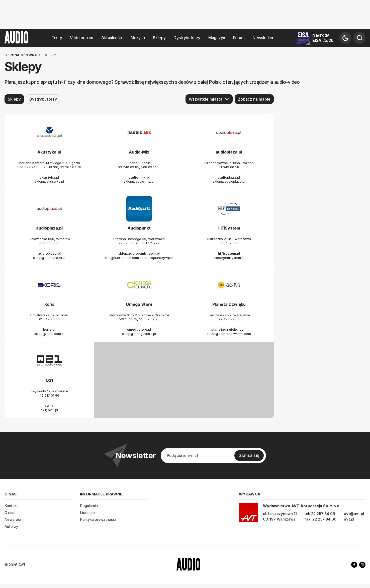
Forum (239, 38)
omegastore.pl (139, 329)
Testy (57, 38)
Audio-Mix (139, 152)
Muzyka (138, 38)
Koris (49, 304)
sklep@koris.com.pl (49, 334)
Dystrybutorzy (187, 38)
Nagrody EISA (323, 38)
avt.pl (349, 519)
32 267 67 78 (71, 167)
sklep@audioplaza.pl (229, 181)
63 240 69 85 (128, 167)
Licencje (87, 513)
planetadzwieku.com (229, 329)
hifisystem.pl (229, 253)
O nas (9, 513)
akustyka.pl (49, 177)
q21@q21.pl (49, 410)
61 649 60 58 (229, 167)
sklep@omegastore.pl (139, 334)
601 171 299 (151, 243)
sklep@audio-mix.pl (139, 181)
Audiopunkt (139, 228)
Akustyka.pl (49, 152)
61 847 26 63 (49, 319)
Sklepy (159, 38)
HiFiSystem (229, 228)
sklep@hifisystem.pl (229, 258)
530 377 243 (27, 167)
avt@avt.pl (354, 514)
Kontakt (11, 506)
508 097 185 (151, 167)
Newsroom (14, 519)
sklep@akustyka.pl (49, 181)
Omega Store (139, 304)
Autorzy (11, 526)
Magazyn (217, 38)
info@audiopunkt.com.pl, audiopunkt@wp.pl (139, 258)
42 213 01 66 (49, 395)
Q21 (49, 380)
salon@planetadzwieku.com (229, 334)
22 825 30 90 (129, 243)
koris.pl (49, 329)
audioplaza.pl (229, 152)
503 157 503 (229, 243)
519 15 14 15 (128, 319)
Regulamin (89, 506)
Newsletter (263, 38)
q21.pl (49, 406)
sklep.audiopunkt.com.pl (139, 253)
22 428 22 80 (229, 319)
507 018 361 (49, 167)
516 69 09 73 (149, 319)
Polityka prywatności (98, 519)
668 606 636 (49, 243)
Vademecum (81, 38)
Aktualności (112, 38)
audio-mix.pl (139, 177)
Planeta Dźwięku (229, 304)
